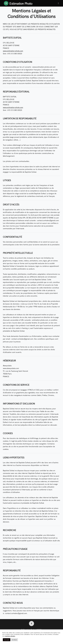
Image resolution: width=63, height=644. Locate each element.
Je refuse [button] (14, 640)
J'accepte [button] (7, 640)
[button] (58, 3)
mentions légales (10, 636)
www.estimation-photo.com (13, 51)
